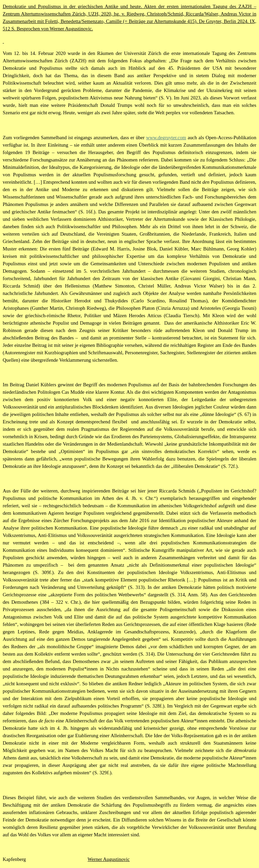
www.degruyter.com (166, 138)
